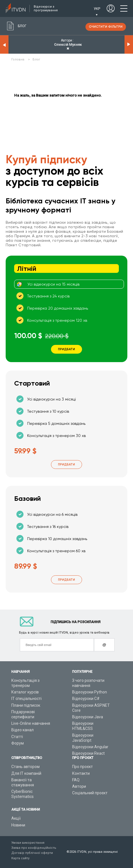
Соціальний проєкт (90, 793)
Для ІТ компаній (26, 773)
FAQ (76, 780)
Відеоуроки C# (86, 699)
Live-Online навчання (31, 723)
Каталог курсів (25, 692)
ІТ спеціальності (26, 699)
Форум (18, 743)
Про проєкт (82, 767)
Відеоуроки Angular (90, 747)
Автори (79, 786)
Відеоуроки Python (90, 692)
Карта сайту (20, 858)
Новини (18, 825)
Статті (17, 737)
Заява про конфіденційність (34, 848)
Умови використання (28, 843)
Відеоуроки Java (88, 717)
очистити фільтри (106, 27)
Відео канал (22, 730)
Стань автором (25, 767)
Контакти (81, 773)
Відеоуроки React (88, 753)
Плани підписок (26, 705)
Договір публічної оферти (32, 853)
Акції (16, 818)
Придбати (66, 465)
